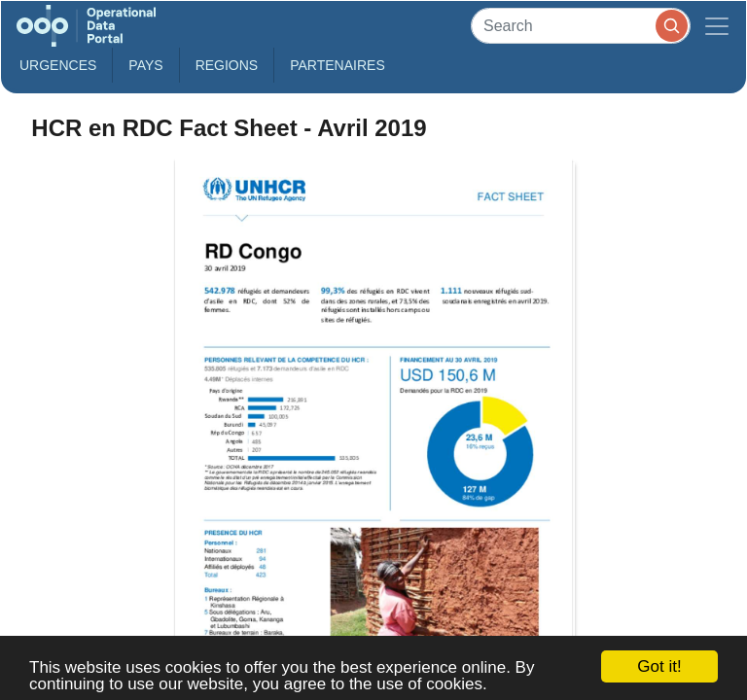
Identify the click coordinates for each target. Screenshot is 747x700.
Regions (227, 65)
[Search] (581, 26)
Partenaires (338, 65)
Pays (145, 65)
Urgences (58, 65)
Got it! (659, 666)
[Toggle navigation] (717, 26)
